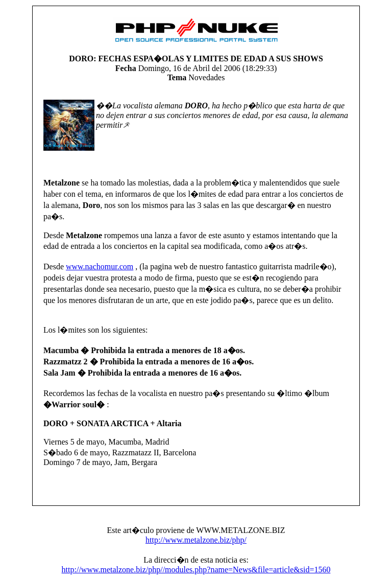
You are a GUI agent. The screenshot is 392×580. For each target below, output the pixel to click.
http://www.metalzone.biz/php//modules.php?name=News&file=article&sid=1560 (196, 570)
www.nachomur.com (100, 266)
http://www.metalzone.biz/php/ (196, 540)
